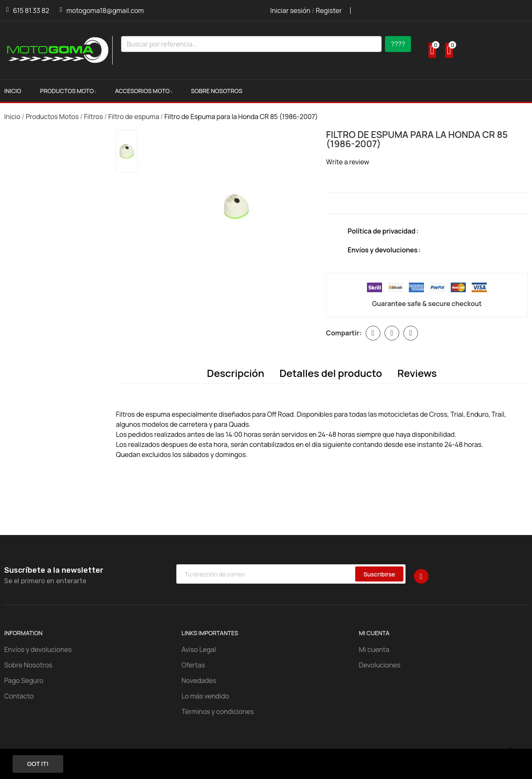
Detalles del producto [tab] (331, 373)
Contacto (19, 696)
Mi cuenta (374, 650)
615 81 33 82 (31, 10)
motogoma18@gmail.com (105, 10)
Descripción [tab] (233, 373)
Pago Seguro (24, 681)
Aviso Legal (199, 650)
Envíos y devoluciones (38, 650)
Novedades (199, 681)
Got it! (41, 763)
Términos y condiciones (218, 712)
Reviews (420, 373)
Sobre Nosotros (28, 665)
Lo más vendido (205, 696)
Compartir (373, 333)
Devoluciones (380, 665)
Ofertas (193, 665)
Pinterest (411, 333)
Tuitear (392, 333)
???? (398, 44)
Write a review (347, 162)
